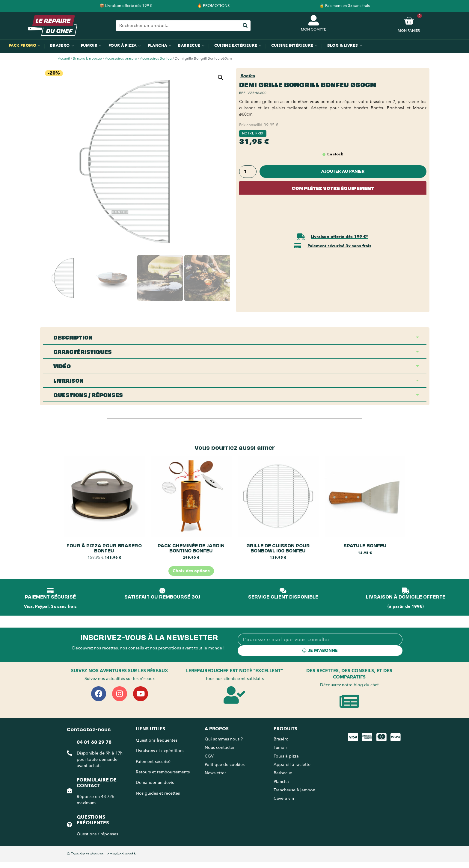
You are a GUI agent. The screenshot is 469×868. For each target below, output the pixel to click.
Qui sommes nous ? (224, 739)
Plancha (281, 782)
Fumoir (280, 747)
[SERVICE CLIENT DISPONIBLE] (283, 591)
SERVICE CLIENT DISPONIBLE (283, 596)
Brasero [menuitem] (60, 46)
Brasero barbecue (87, 58)
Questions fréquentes (93, 820)
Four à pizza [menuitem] (123, 46)
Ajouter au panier (343, 171)
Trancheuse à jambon (294, 790)
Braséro (281, 739)
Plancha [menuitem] (157, 46)
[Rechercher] (245, 26)
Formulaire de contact (97, 783)
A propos (217, 729)
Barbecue (283, 773)
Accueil (64, 58)
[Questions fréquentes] (70, 825)
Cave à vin (284, 798)
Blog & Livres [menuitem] (343, 46)
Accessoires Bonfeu (156, 58)
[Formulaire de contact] (70, 790)
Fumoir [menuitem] (89, 46)
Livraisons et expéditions (160, 751)
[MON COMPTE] (314, 20)
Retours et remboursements (163, 772)
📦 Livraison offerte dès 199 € (126, 6)
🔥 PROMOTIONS (213, 6)
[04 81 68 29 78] (70, 753)
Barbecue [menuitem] (189, 46)
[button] (221, 78)
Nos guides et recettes (158, 793)
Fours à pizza (286, 756)
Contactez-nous (89, 729)
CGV (209, 756)
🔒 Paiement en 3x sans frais (345, 6)
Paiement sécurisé (153, 762)
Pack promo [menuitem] (22, 46)
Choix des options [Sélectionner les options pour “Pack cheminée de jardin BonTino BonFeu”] (191, 571)
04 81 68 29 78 (94, 742)
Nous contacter (220, 747)
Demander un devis (155, 783)
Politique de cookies (225, 765)
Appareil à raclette (293, 765)
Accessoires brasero (121, 58)
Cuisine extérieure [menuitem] (236, 46)
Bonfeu (248, 76)
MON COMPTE (313, 29)
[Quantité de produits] (248, 172)
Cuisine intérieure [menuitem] (292, 46)
